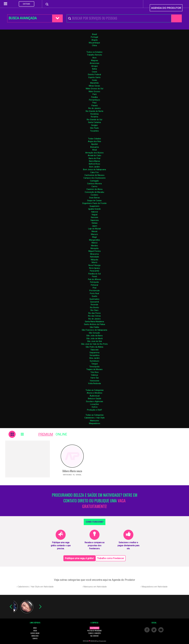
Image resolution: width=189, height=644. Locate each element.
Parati (94, 276)
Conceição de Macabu (94, 192)
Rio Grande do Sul (94, 120)
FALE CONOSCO (94, 636)
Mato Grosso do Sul (94, 89)
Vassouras (94, 381)
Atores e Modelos (94, 393)
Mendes (94, 246)
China (94, 45)
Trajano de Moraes (94, 369)
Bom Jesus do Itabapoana (94, 170)
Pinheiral (94, 285)
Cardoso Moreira (94, 184)
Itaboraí (94, 212)
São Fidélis (94, 327)
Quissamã (94, 302)
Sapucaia (94, 350)
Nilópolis (94, 260)
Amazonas (94, 63)
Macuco (94, 234)
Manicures (94, 421)
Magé (94, 237)
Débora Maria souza (72, 471)
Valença (94, 375)
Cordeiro (94, 195)
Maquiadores (95, 423)
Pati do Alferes (94, 279)
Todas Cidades (94, 139)
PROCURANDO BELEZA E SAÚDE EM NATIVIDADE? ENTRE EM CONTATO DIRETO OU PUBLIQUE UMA (95, 501)
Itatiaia (94, 223)
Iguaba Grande (94, 209)
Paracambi (94, 271)
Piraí (94, 288)
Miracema (94, 254)
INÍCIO (35, 628)
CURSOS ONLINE (35, 633)
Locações (94, 404)
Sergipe (94, 125)
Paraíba (94, 97)
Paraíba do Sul (94, 274)
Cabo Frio (94, 172)
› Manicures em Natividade (94, 587)
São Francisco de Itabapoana (94, 330)
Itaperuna (94, 220)
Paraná (94, 106)
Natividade (94, 257)
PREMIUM (46, 434)
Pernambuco (94, 100)
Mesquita (94, 248)
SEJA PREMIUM (94, 628)
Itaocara (94, 217)
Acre (94, 58)
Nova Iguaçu (94, 268)
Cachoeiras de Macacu (94, 175)
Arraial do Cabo (94, 155)
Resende (94, 305)
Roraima (94, 117)
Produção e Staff (94, 410)
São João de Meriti (94, 338)
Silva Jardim (94, 358)
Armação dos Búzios (94, 153)
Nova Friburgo (94, 265)
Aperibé (94, 144)
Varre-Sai (94, 378)
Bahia (94, 69)
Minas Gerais (94, 86)
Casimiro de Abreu (94, 189)
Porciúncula (94, 291)
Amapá (94, 66)
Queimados (94, 299)
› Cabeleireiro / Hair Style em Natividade (35, 587)
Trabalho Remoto (94, 55)
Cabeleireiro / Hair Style (94, 418)
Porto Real (94, 293)
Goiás (94, 80)
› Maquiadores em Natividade (154, 587)
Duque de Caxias (94, 201)
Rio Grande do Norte (94, 111)
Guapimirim (94, 206)
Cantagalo (94, 181)
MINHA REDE (35, 636)
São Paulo (94, 128)
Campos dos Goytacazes (94, 178)
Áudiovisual (95, 396)
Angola (94, 40)
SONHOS (35, 638)
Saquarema (94, 353)
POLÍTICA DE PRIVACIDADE (94, 631)
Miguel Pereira (94, 251)
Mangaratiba (94, 240)
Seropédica (94, 355)
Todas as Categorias (95, 390)
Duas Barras (94, 198)
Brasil (94, 34)
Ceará (94, 72)
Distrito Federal (94, 75)
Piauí (94, 103)
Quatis (94, 296)
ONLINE (61, 434)
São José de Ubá (94, 341)
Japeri (94, 226)
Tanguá (94, 364)
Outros (95, 407)
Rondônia (94, 114)
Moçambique (94, 43)
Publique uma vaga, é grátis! (79, 558)
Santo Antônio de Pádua (94, 324)
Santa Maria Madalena (94, 322)
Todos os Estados (94, 52)
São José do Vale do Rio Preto (94, 344)
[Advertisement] (28, 459)
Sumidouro (94, 361)
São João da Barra (94, 336)
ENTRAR (27, 4)
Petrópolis (94, 282)
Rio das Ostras (94, 316)
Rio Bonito (94, 307)
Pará (94, 94)
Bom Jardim (94, 167)
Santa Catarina (94, 122)
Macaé (94, 231)
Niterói (94, 262)
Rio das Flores (94, 313)
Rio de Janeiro (94, 108)
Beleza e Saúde (95, 399)
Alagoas (94, 60)
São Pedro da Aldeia (94, 347)
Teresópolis (94, 367)
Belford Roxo (94, 164)
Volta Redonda (94, 383)
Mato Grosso (94, 91)
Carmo (94, 186)
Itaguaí (94, 215)
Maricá (94, 243)
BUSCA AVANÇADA (23, 18)
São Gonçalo (94, 333)
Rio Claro (94, 310)
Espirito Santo (94, 77)
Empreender (103, 641)
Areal (94, 150)
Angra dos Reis (94, 141)
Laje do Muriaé (94, 229)
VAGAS (35, 631)
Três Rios (94, 372)
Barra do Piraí (94, 158)
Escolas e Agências (95, 401)
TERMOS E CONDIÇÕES (94, 633)
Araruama (94, 147)
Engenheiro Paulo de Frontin (94, 203)
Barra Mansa (94, 161)
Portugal (94, 37)
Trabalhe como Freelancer (111, 558)
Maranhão (94, 83)
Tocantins (94, 131)
